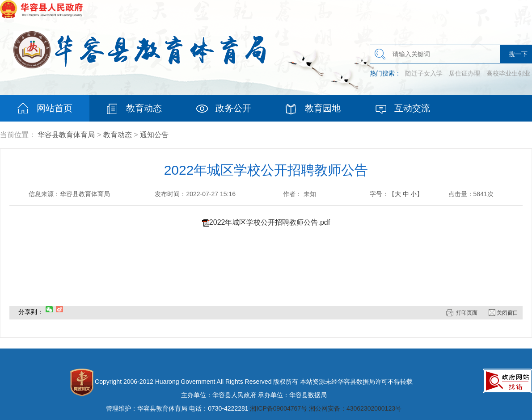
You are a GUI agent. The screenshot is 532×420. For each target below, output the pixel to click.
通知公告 (154, 135)
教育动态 (118, 135)
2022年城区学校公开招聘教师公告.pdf (270, 222)
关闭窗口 (507, 313)
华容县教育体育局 (66, 135)
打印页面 (467, 313)
